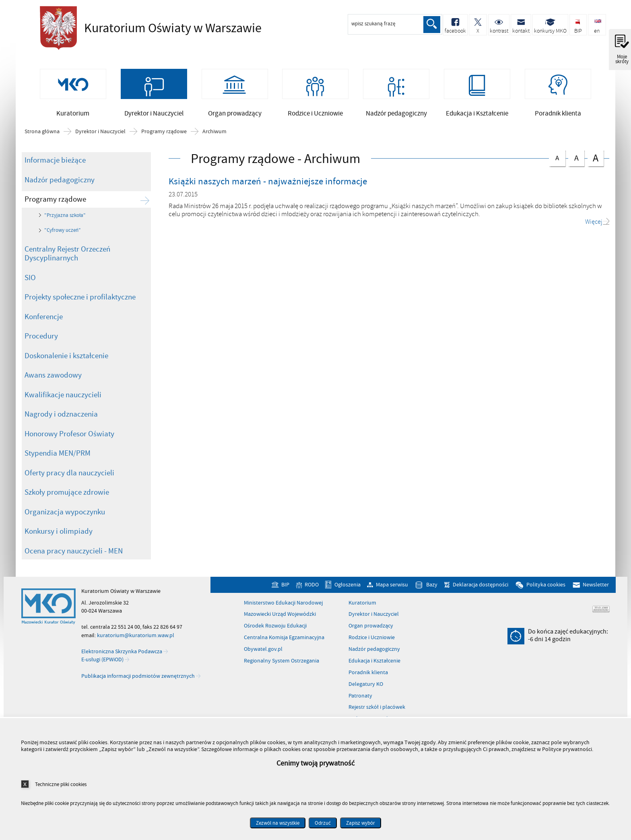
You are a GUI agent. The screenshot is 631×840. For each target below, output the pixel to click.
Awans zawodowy (53, 377)
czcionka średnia (576, 158)
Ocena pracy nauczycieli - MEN (74, 553)
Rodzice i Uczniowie (372, 639)
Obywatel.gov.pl (263, 651)
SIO (30, 279)
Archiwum (214, 133)
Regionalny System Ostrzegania (281, 663)
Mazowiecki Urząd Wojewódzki (280, 616)
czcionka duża (596, 159)
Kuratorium (362, 605)
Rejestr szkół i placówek (377, 709)
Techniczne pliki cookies (61, 784)
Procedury (41, 338)
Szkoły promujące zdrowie (67, 494)
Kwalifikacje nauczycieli (63, 396)
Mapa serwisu (392, 586)
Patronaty (360, 698)
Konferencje (44, 318)
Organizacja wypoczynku (65, 514)
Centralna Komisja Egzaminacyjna (284, 639)
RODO (312, 586)
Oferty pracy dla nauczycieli (69, 475)
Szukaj (431, 25)
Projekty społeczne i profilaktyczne (80, 299)
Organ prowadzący (371, 627)
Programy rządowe (164, 133)
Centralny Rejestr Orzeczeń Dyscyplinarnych (67, 255)
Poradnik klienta (368, 674)
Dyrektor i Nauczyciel (100, 133)
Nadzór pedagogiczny (60, 181)
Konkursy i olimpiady (59, 533)
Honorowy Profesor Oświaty (69, 435)
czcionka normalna (557, 158)
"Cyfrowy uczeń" (63, 232)
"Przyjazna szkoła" (65, 217)
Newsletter (596, 586)
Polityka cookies (546, 586)
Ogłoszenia (347, 586)
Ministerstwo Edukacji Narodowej (283, 605)
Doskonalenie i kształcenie (66, 357)
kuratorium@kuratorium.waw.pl (136, 637)
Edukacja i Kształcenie (374, 663)
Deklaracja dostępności (480, 586)
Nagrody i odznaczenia (61, 416)
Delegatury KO (366, 686)
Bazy (432, 586)
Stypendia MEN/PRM (58, 455)
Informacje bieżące (55, 162)
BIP (285, 586)
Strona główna (42, 133)
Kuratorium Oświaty (148, 28)
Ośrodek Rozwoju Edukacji (275, 627)
